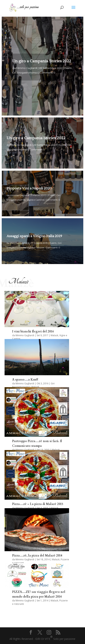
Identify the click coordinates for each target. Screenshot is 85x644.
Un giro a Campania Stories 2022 (42, 63)
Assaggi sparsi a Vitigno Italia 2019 (34, 237)
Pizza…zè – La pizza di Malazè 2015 (38, 504)
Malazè (54, 335)
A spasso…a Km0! (25, 380)
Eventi (68, 70)
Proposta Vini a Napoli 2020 (29, 190)
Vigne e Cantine (35, 201)
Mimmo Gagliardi (27, 70)
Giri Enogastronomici (25, 74)
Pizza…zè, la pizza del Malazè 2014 (37, 556)
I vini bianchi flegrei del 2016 (33, 331)
